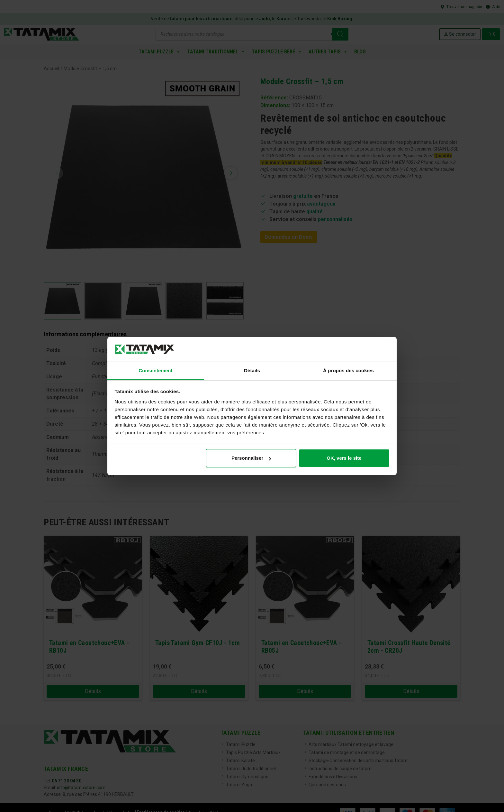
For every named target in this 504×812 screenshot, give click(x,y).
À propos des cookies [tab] (348, 370)
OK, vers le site (344, 458)
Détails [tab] (252, 370)
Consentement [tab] (155, 370)
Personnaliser (251, 458)
